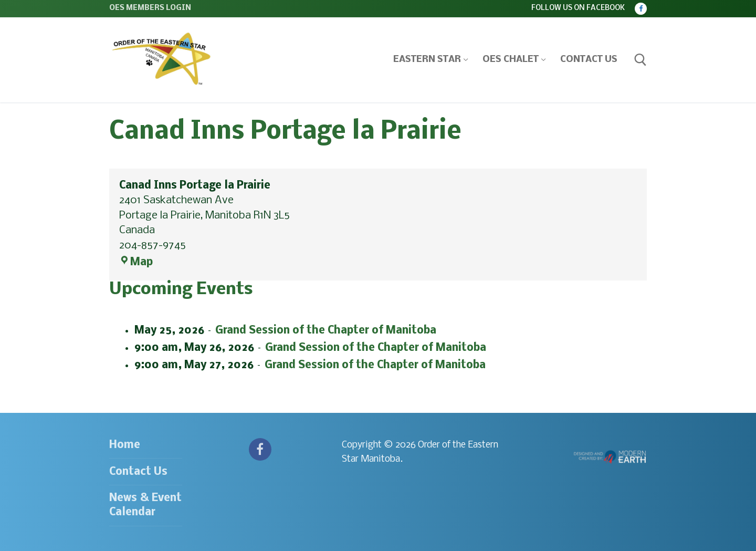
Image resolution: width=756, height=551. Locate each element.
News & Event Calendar (145, 505)
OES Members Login (150, 8)
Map (136, 262)
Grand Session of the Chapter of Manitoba (326, 330)
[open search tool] (640, 60)
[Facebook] (641, 9)
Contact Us (138, 472)
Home (125, 445)
